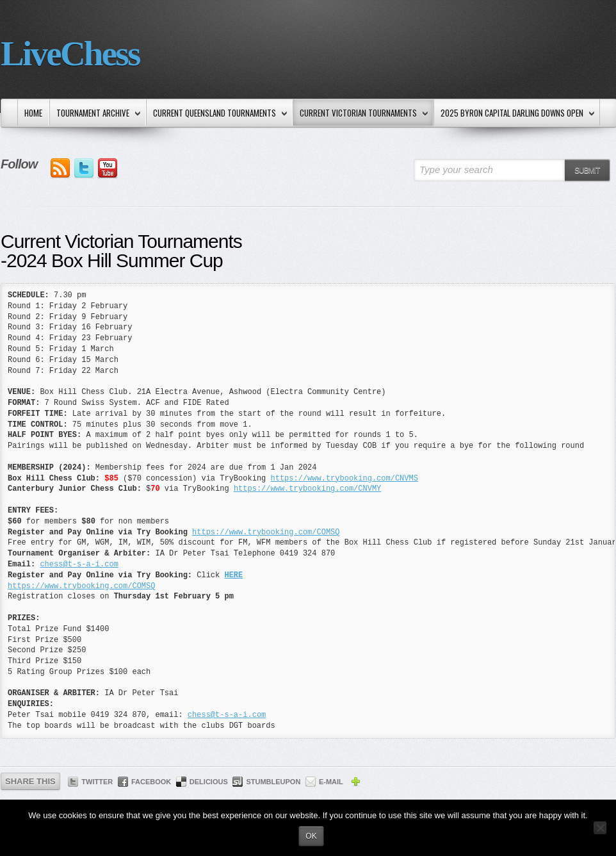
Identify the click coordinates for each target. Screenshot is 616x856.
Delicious (209, 782)
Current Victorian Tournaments (361, 114)
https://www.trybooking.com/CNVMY (307, 489)
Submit (587, 170)
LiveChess (70, 54)
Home (33, 113)
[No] (600, 828)
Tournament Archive (96, 114)
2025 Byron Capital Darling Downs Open (515, 114)
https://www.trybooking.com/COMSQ (266, 532)
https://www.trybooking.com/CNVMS (344, 479)
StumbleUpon (273, 782)
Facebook (151, 782)
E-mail (331, 782)
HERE (233, 575)
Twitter (97, 782)
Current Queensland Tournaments (217, 114)
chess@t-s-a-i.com (79, 564)
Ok (311, 836)
